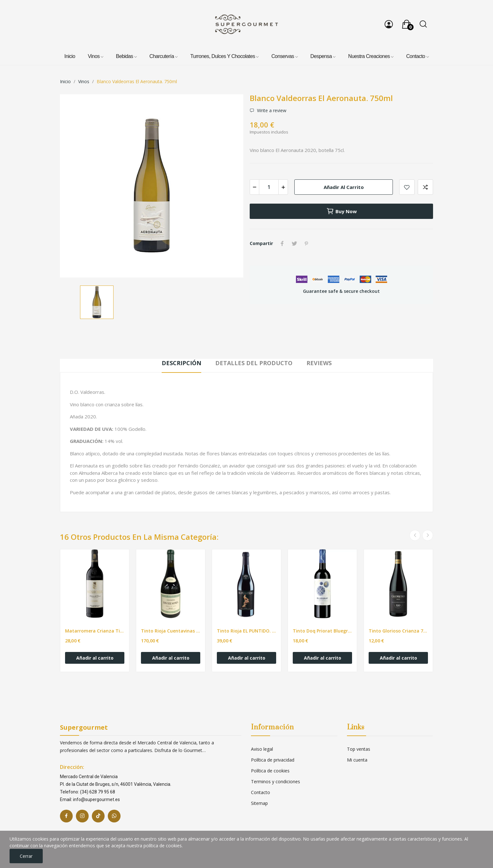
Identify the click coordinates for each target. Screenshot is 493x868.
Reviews (319, 363)
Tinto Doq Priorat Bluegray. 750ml (322, 631)
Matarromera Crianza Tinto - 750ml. (95, 631)
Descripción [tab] (181, 363)
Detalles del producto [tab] (254, 363)
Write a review (271, 111)
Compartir (282, 243)
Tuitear (294, 243)
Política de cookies (270, 771)
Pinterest (306, 243)
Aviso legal (262, 749)
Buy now (342, 211)
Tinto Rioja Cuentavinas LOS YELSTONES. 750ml (171, 631)
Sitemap (259, 803)
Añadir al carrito (344, 187)
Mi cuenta (357, 760)
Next (428, 535)
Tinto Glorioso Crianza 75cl (398, 631)
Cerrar (26, 856)
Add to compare (425, 187)
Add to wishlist (407, 187)
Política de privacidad (273, 760)
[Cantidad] (269, 187)
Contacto (261, 792)
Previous (415, 535)
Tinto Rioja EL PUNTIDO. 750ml (246, 631)
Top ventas (359, 749)
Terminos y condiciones (276, 781)
